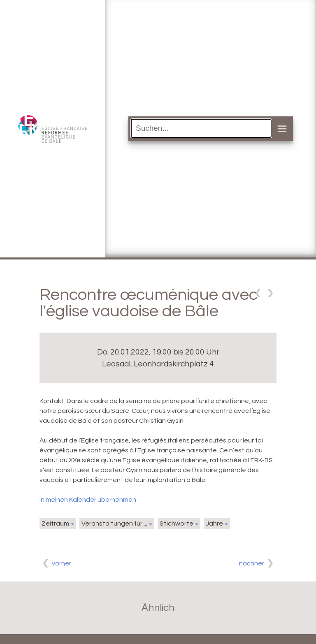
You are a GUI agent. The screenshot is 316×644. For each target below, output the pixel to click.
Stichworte (177, 524)
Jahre (214, 524)
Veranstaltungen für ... (114, 524)
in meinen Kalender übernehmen (88, 500)
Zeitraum (55, 524)
